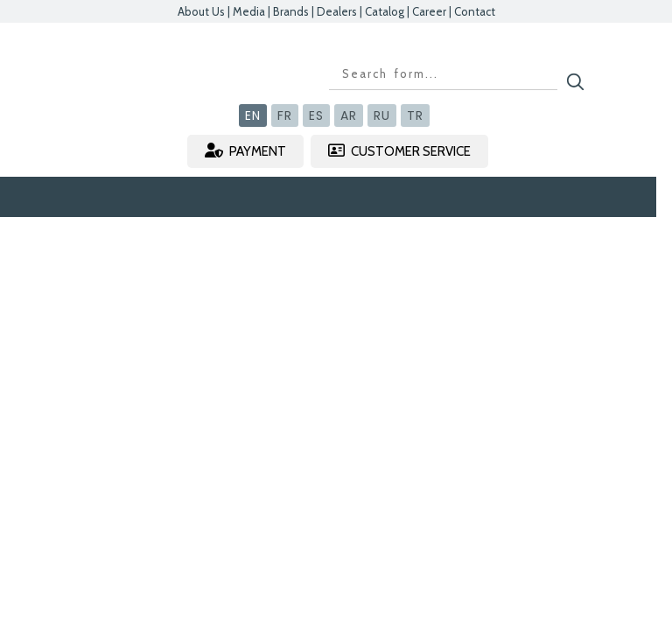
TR (415, 115)
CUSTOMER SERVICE (399, 151)
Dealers (337, 11)
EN (253, 115)
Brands (291, 11)
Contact (475, 11)
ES (316, 115)
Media (249, 11)
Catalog (385, 11)
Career (429, 11)
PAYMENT (245, 151)
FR (285, 115)
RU (382, 115)
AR (349, 115)
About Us (201, 11)
